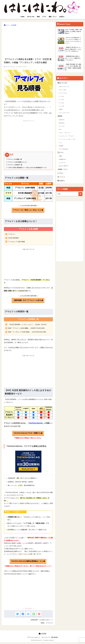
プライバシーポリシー (34, 639)
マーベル (62, 127)
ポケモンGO (31, 17)
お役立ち (62, 17)
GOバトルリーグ (64, 87)
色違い (61, 110)
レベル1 (62, 97)
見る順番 (41, 622)
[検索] (80, 196)
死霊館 (61, 147)
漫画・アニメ (53, 17)
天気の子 (62, 121)
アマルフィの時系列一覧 (15, 165)
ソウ (61, 143)
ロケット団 (62, 91)
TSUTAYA (50, 625)
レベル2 (62, 100)
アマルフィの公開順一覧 (15, 159)
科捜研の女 (62, 160)
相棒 (61, 157)
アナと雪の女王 (64, 150)
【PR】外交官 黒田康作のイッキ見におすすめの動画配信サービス (28, 168)
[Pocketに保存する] (41, 615)
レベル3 (62, 104)
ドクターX (62, 164)
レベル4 (62, 107)
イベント (62, 178)
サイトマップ (46, 639)
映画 (38, 17)
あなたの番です (64, 167)
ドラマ (44, 17)
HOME (23, 17)
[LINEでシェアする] (35, 615)
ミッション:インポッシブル (67, 140)
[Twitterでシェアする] (15, 615)
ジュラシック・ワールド (66, 137)
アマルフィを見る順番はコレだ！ (18, 162)
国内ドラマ (49, 622)
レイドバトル (63, 94)
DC (60, 130)
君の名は (62, 124)
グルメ (61, 174)
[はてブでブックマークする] (28, 615)
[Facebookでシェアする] (22, 615)
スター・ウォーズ (64, 134)
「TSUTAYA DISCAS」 (36, 424)
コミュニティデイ (64, 113)
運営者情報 (54, 639)
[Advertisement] (28, 41)
